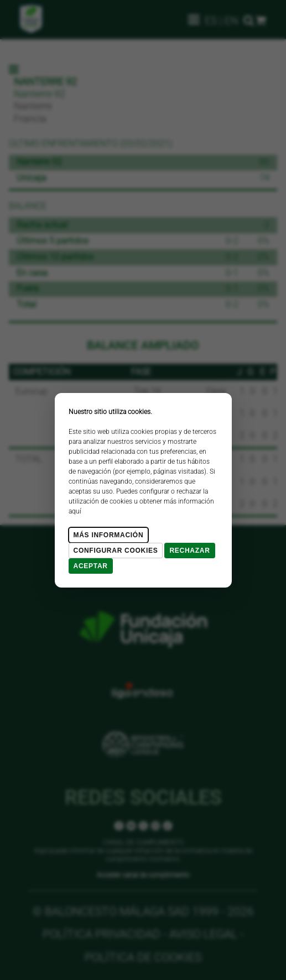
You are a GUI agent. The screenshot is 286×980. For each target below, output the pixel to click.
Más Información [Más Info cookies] (109, 535)
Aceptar (91, 566)
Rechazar (189, 551)
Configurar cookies (116, 551)
